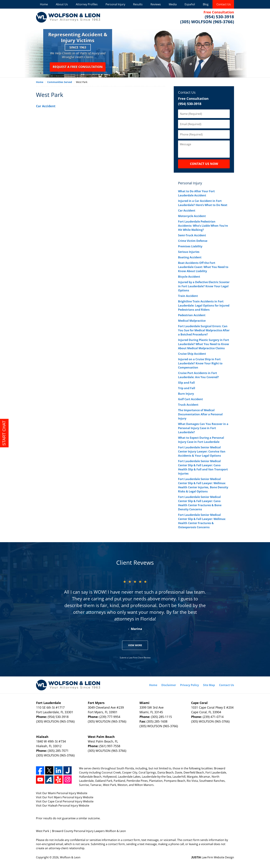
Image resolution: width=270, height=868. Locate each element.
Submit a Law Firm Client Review (135, 658)
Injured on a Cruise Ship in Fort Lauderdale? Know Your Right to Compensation (200, 363)
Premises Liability (190, 246)
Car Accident (46, 106)
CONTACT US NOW (204, 164)
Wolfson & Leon (70, 857)
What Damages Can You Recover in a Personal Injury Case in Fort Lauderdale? (203, 428)
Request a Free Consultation (78, 67)
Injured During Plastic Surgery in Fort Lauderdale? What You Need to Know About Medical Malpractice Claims (204, 344)
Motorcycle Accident (192, 216)
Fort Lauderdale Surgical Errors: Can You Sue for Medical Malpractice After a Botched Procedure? (204, 330)
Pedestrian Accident (192, 315)
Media (173, 4)
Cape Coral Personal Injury (65, 801)
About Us (62, 4)
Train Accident (188, 296)
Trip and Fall (187, 388)
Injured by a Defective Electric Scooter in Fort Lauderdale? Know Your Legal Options (204, 286)
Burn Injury (186, 394)
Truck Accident (188, 405)
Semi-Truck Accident (192, 235)
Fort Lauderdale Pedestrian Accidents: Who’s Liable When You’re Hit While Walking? (203, 226)
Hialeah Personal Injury (63, 806)
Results (138, 4)
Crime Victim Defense (193, 241)
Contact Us (224, 4)
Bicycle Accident (189, 277)
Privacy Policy (189, 685)
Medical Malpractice (192, 321)
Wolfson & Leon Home (68, 17)
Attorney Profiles (87, 4)
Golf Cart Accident (190, 399)
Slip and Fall (186, 383)
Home (44, 4)
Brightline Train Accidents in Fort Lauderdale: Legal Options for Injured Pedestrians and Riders (204, 306)
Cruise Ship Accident (192, 354)
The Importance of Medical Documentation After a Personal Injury (200, 414)
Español (190, 4)
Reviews (156, 4)
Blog (206, 4)
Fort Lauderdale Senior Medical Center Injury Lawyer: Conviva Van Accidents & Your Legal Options (202, 451)
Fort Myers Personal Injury (65, 797)
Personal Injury (115, 4)
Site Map (209, 685)
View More (135, 645)
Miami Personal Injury (62, 793)
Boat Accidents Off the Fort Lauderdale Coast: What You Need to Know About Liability (203, 267)
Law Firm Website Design (213, 857)
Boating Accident (190, 257)
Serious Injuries (189, 252)
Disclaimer (169, 685)
